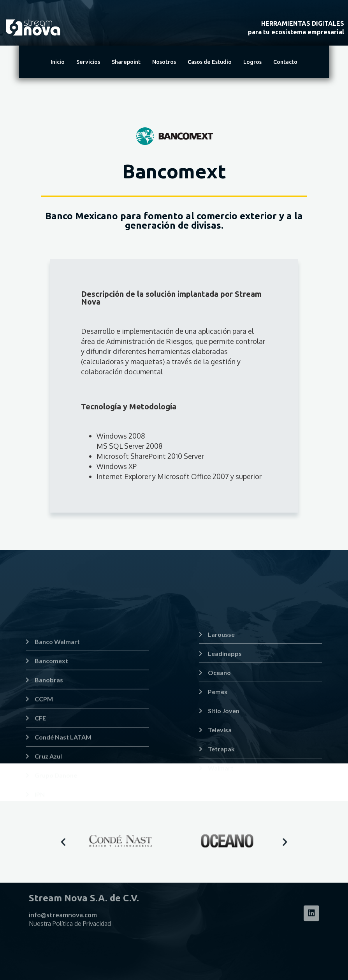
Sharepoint (126, 62)
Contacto (285, 62)
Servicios (88, 62)
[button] (98, 842)
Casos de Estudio (210, 62)
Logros (252, 62)
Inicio (58, 62)
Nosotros (164, 62)
